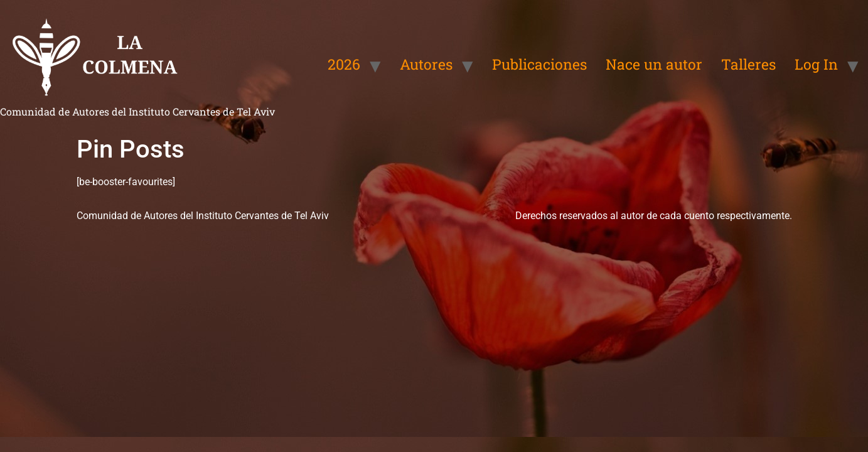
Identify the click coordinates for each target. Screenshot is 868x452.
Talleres (748, 64)
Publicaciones (539, 64)
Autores (426, 64)
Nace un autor (654, 64)
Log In (816, 64)
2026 (344, 64)
